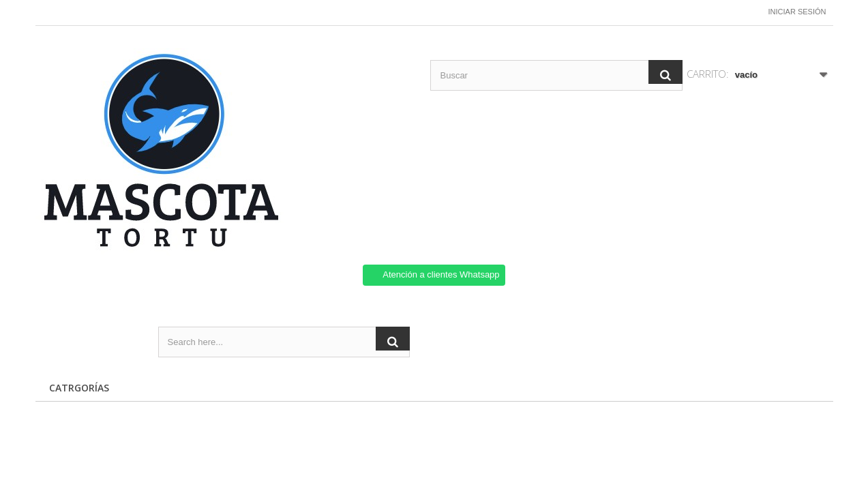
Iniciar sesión (797, 12)
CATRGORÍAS (79, 388)
